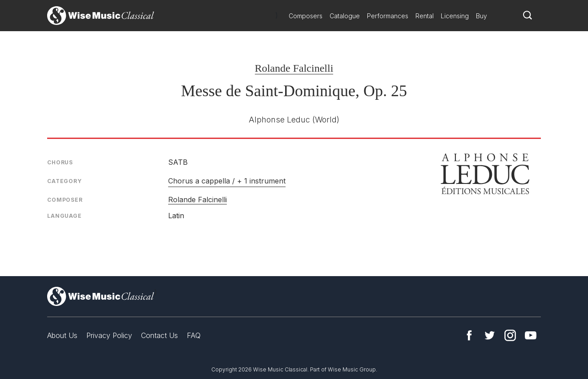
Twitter (490, 335)
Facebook (469, 335)
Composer (65, 200)
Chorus (60, 162)
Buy (481, 16)
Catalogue (345, 16)
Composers (306, 16)
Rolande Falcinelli (294, 68)
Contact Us (159, 335)
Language (64, 216)
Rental (425, 16)
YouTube (531, 335)
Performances (388, 16)
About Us (62, 335)
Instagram (510, 335)
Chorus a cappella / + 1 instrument (227, 181)
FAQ (194, 335)
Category (64, 181)
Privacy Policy (109, 335)
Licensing (455, 16)
